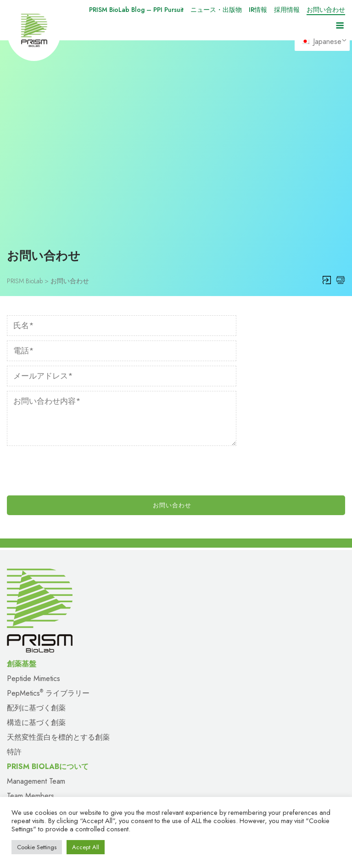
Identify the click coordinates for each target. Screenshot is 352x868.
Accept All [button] (86, 847)
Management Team (36, 627)
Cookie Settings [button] (37, 847)
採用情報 (287, 10)
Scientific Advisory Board (46, 656)
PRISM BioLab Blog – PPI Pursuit (136, 10)
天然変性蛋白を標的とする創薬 (58, 583)
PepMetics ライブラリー (48, 539)
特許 (14, 597)
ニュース (22, 690)
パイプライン (198, 734)
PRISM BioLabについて (44, 734)
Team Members (31, 641)
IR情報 (258, 10)
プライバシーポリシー (213, 778)
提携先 (18, 749)
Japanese (322, 41)
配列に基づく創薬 (36, 553)
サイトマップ (29, 778)
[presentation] (77, 319)
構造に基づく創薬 (36, 568)
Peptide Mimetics (34, 524)
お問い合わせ (326, 10)
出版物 (18, 705)
